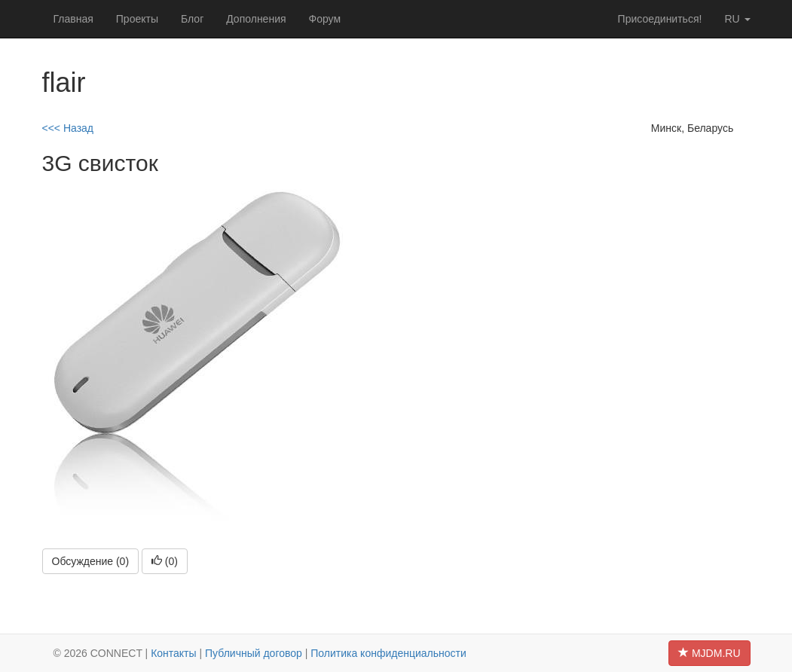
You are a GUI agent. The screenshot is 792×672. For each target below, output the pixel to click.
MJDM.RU (709, 653)
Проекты (137, 19)
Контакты (173, 653)
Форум (325, 19)
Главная (73, 19)
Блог (192, 19)
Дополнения (256, 19)
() (165, 561)
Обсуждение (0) (91, 561)
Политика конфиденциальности (388, 653)
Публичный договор (254, 653)
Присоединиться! (660, 19)
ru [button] (737, 19)
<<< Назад (68, 128)
